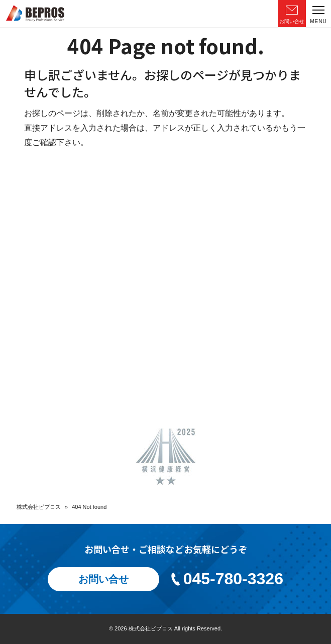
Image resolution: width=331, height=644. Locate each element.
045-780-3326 (226, 579)
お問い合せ (103, 579)
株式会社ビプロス (39, 507)
